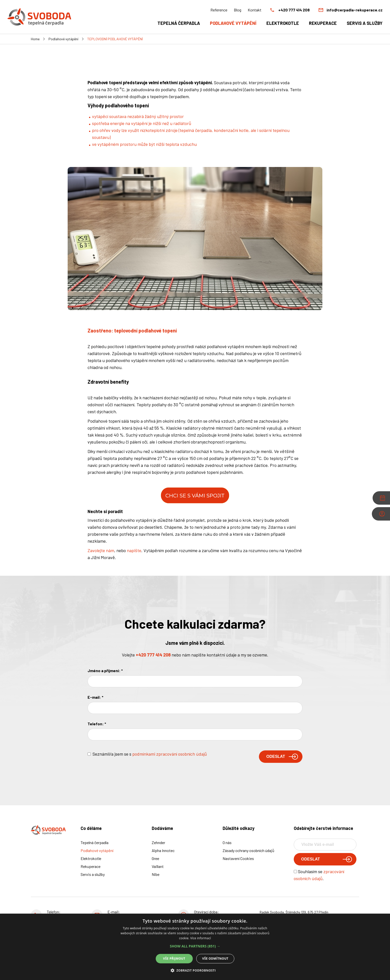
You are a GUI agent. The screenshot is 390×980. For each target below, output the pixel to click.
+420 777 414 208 (153, 655)
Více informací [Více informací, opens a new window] (201, 938)
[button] (195, 946)
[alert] (195, 947)
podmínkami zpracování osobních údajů (170, 754)
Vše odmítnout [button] (215, 959)
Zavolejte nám (101, 550)
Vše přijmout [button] (174, 959)
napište (134, 550)
